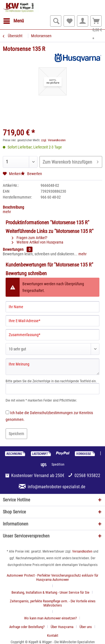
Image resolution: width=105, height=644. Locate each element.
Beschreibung (13, 207)
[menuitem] (13, 21)
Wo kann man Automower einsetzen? (50, 618)
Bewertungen (13, 249)
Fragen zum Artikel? (30, 238)
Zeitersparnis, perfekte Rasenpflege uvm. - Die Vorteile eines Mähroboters (53, 603)
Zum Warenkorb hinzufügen (71, 161)
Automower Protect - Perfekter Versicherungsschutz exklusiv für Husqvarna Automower (53, 577)
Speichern (16, 434)
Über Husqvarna (62, 627)
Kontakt (53, 635)
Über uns (86, 627)
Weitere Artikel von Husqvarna (38, 242)
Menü (14, 20)
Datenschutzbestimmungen (51, 413)
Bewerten (31, 174)
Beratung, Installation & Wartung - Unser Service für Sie (50, 592)
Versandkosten (82, 551)
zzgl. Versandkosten (53, 140)
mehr (7, 212)
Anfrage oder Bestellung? (27, 627)
